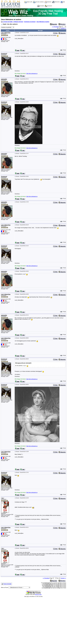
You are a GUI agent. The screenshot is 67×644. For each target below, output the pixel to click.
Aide (63, 2)
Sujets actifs (28, 2)
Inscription (41, 6)
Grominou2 (4, 54)
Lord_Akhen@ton (6, 33)
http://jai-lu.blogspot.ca (32, 73)
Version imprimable (7, 584)
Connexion (48, 6)
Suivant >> (63, 28)
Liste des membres (38, 2)
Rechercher (56, 2)
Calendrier (48, 2)
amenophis (4, 79)
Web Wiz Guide (38, 594)
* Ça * (3, 498)
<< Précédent (55, 27)
